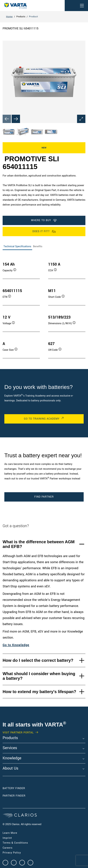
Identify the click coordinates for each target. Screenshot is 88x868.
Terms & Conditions (15, 843)
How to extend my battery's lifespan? (39, 692)
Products (10, 738)
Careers (8, 848)
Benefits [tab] (38, 246)
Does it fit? (44, 231)
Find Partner (44, 497)
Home (9, 17)
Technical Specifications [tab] (17, 246)
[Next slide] (16, 119)
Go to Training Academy (42, 419)
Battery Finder (14, 788)
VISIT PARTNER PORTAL (18, 733)
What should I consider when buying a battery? (39, 676)
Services (10, 748)
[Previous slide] (7, 119)
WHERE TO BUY (44, 220)
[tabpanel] (44, 307)
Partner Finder (14, 796)
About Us (10, 769)
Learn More (10, 833)
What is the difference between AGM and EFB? (39, 544)
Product (34, 17)
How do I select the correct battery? (38, 660)
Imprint (7, 838)
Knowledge (12, 758)
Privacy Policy (12, 853)
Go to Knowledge (16, 645)
